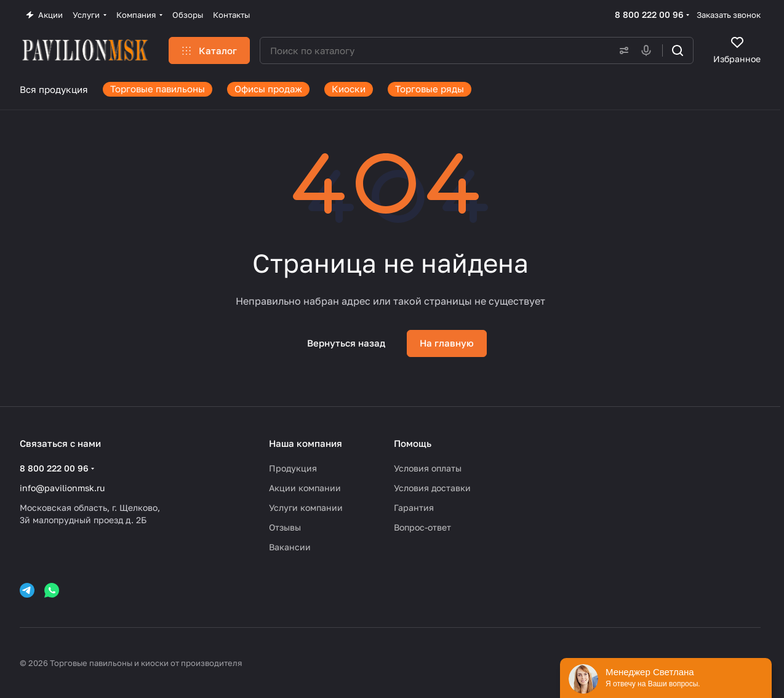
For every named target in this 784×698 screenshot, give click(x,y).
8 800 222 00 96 (649, 14)
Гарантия (414, 507)
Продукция (293, 468)
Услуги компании (306, 507)
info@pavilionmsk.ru (62, 488)
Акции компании (305, 488)
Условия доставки (432, 488)
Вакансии (290, 547)
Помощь (413, 443)
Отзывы (285, 527)
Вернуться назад (346, 343)
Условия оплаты (428, 468)
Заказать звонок (729, 15)
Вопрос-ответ (422, 527)
